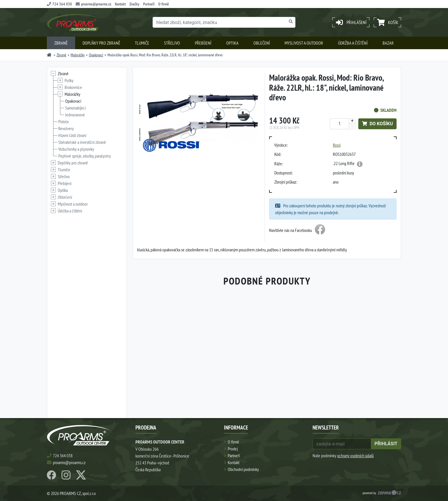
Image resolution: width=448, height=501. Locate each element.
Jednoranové (75, 115)
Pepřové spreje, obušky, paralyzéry (85, 156)
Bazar (388, 43)
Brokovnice (73, 87)
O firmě (164, 4)
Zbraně (61, 43)
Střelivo (172, 43)
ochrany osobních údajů (355, 456)
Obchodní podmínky (243, 469)
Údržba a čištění (353, 43)
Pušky (69, 80)
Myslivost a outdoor (304, 43)
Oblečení (262, 43)
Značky (134, 4)
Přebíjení (203, 43)
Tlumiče (142, 43)
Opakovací (96, 55)
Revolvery (66, 128)
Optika (232, 43)
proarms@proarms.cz (93, 4)
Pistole (64, 122)
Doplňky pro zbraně (101, 43)
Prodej (233, 449)
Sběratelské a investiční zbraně (82, 142)
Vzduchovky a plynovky (76, 149)
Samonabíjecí (75, 108)
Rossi (337, 145)
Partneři (149, 4)
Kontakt (120, 4)
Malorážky (78, 55)
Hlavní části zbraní (72, 135)
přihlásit (386, 444)
